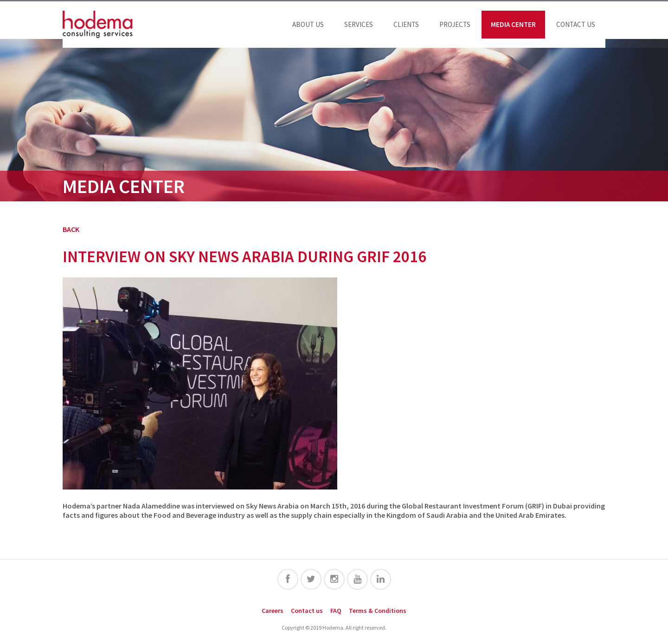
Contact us (576, 24)
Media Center (513, 24)
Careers (273, 611)
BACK (71, 229)
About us (308, 24)
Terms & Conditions (378, 611)
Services (359, 24)
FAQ (336, 611)
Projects (455, 24)
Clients (406, 24)
